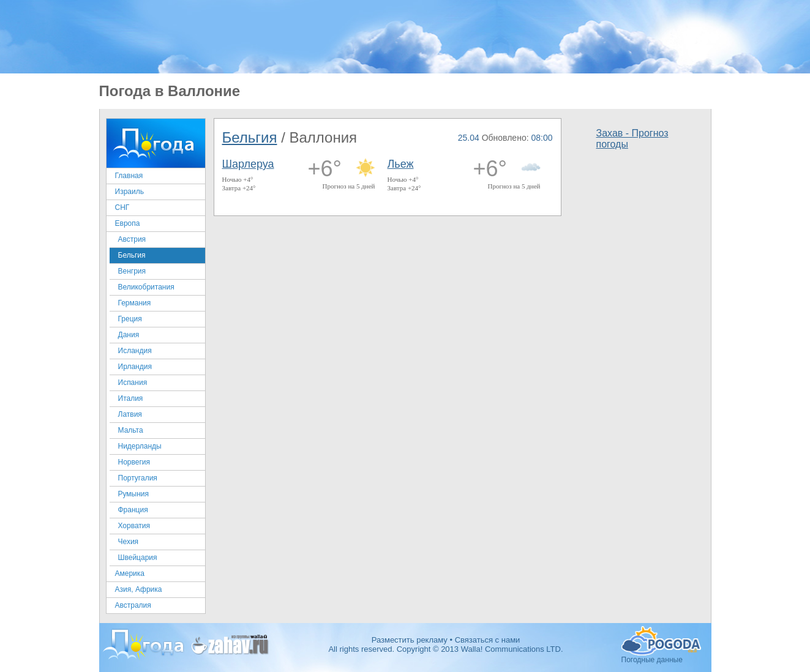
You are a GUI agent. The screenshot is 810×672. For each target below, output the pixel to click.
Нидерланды (140, 446)
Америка (130, 573)
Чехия (129, 542)
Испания (133, 383)
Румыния (134, 494)
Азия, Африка (139, 589)
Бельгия (132, 255)
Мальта (131, 430)
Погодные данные (661, 641)
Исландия (135, 351)
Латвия (130, 414)
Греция (130, 319)
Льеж (401, 164)
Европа (128, 223)
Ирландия (135, 367)
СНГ (122, 207)
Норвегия (134, 462)
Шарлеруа (248, 164)
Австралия (133, 605)
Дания (129, 335)
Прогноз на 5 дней (349, 186)
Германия (135, 303)
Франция (133, 510)
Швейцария (138, 558)
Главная (129, 176)
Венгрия (132, 271)
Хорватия (134, 526)
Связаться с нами (488, 640)
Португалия (138, 478)
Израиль (129, 192)
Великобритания (146, 287)
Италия (131, 398)
